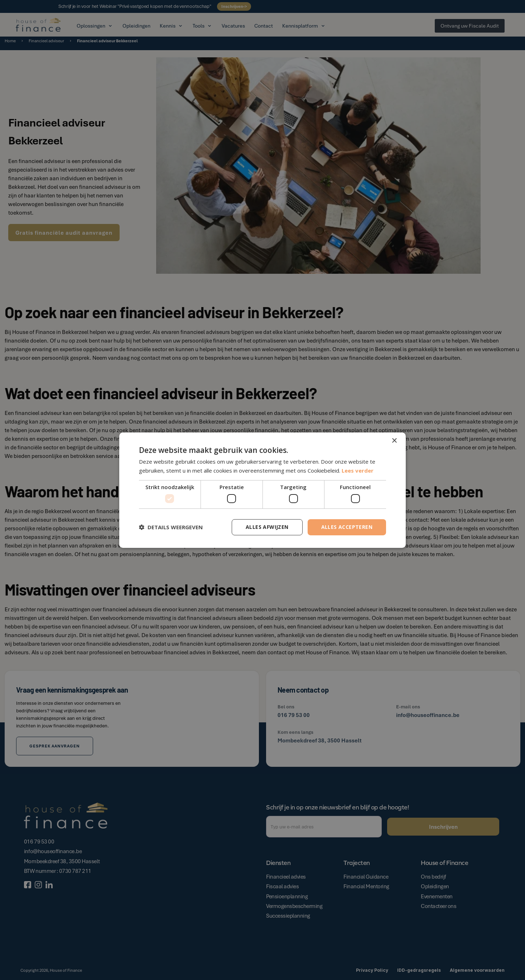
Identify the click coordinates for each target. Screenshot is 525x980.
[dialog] (262, 490)
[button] (171, 527)
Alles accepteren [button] (347, 527)
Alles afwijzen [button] (267, 527)
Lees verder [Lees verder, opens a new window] (358, 470)
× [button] (394, 441)
